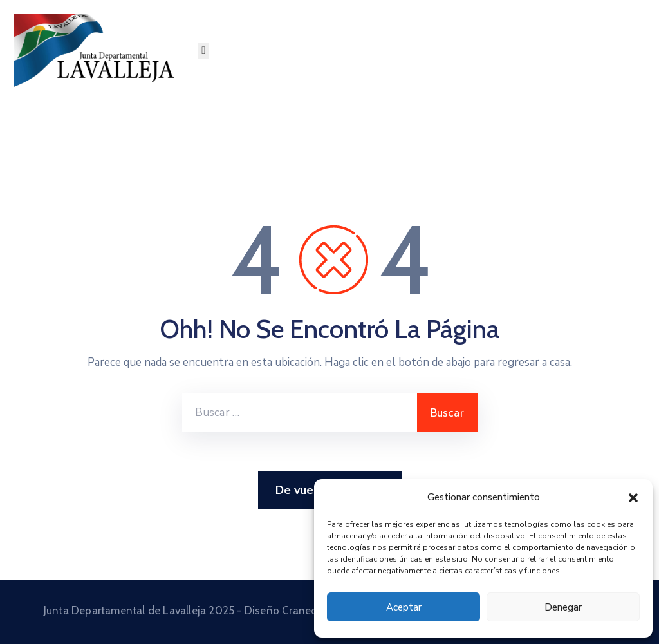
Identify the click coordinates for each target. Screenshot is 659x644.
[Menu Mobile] (203, 51)
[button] (633, 497)
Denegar (563, 607)
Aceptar (404, 607)
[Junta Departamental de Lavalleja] (99, 51)
